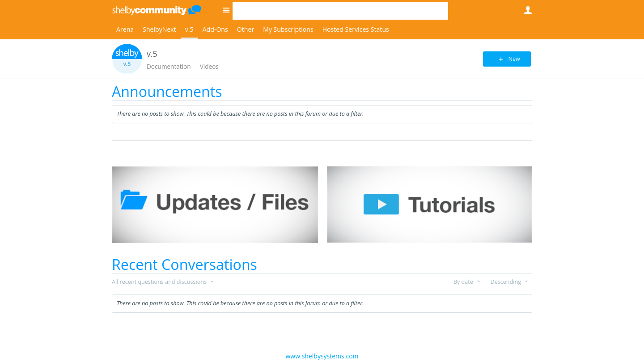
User (528, 10)
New (512, 59)
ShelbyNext (159, 29)
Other (246, 29)
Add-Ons (215, 29)
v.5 (189, 29)
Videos (209, 66)
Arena (125, 29)
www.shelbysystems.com (322, 356)
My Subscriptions (288, 29)
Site (226, 10)
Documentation (169, 66)
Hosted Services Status (356, 29)
